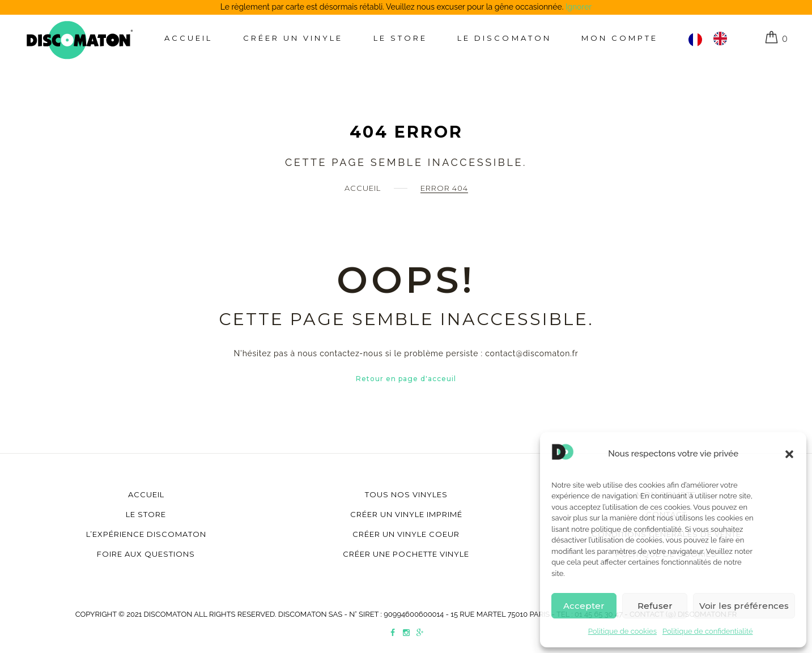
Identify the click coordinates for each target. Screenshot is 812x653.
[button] (789, 454)
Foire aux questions (146, 554)
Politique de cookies (622, 631)
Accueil (188, 38)
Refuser (655, 606)
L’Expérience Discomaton (146, 534)
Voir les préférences (744, 606)
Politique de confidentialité (708, 631)
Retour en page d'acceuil (406, 379)
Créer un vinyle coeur (406, 534)
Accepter (584, 606)
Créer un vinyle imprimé (406, 514)
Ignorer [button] (579, 7)
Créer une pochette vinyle (406, 554)
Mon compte (620, 38)
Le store (400, 38)
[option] (723, 39)
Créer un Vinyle (293, 38)
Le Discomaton (504, 38)
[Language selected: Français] (713, 39)
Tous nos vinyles (406, 494)
